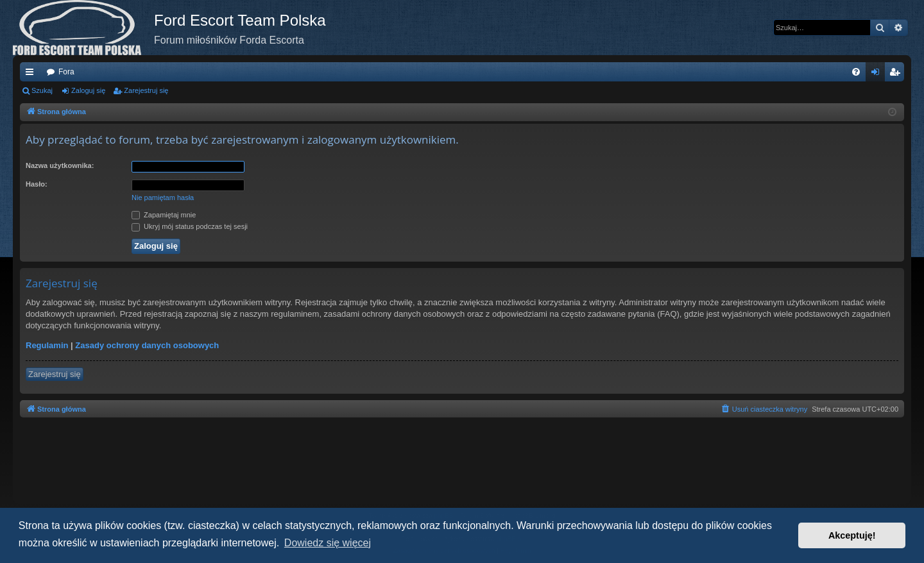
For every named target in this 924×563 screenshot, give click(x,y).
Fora (66, 72)
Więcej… (32, 74)
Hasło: (37, 184)
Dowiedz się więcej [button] (328, 543)
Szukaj (42, 90)
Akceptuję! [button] (852, 535)
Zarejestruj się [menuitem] (897, 74)
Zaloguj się (88, 90)
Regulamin (47, 345)
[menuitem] (856, 72)
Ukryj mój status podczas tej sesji (190, 226)
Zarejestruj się (146, 90)
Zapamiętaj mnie (164, 215)
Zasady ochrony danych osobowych (147, 345)
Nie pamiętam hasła (163, 197)
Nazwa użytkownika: (60, 165)
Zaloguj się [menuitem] (878, 74)
